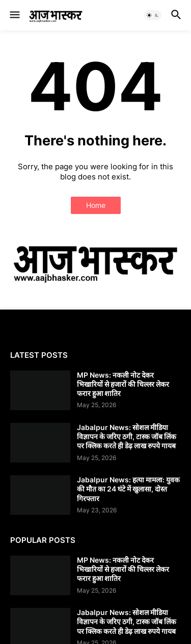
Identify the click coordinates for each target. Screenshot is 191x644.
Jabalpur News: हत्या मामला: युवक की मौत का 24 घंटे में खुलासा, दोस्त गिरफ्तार (128, 489)
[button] (14, 15)
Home (96, 205)
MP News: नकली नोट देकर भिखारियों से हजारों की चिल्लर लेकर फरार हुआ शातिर (123, 384)
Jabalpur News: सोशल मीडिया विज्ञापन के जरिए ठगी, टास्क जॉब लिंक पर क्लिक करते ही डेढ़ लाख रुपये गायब (127, 436)
